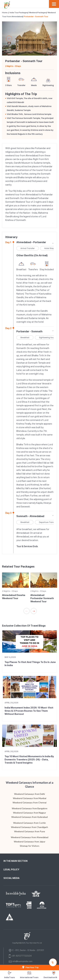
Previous (9, 39)
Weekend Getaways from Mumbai (30, 798)
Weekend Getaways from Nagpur (29, 813)
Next (50, 39)
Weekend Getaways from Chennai (29, 802)
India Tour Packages (19, 13)
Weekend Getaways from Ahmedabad (30, 837)
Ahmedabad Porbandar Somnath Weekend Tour (42, 598)
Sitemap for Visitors (30, 846)
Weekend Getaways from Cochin (29, 823)
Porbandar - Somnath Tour (36, 17)
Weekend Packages (38, 13)
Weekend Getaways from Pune (30, 831)
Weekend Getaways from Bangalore (30, 808)
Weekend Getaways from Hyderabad (29, 817)
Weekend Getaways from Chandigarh (29, 827)
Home (5, 13)
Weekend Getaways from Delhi (29, 794)
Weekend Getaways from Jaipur (30, 842)
